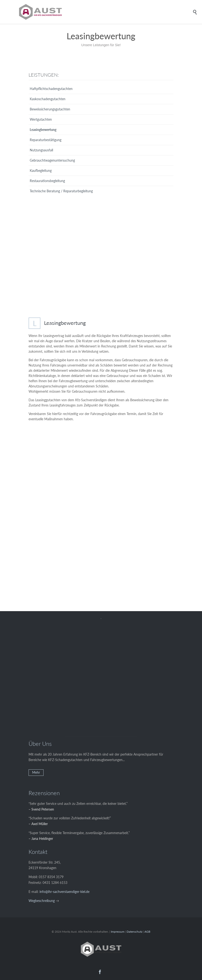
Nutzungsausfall (41, 150)
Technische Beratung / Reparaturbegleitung (61, 191)
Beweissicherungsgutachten (50, 109)
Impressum (118, 932)
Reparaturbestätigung (46, 140)
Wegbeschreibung (42, 901)
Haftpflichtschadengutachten (51, 89)
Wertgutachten (41, 119)
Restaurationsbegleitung (47, 181)
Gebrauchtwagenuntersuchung (52, 160)
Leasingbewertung (43, 130)
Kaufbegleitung (41, 171)
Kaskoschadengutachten (48, 99)
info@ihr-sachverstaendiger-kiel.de (64, 892)
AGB (147, 932)
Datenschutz (134, 932)
